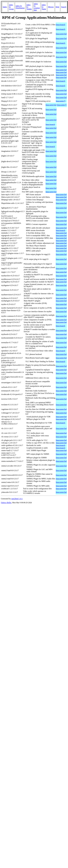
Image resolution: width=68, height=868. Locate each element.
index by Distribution (20, 7)
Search (64, 7)
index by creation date (37, 7)
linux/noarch (61, 25)
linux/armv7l (61, 101)
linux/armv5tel (61, 34)
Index (5, 7)
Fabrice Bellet (6, 503)
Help (57, 7)
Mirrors (51, 7)
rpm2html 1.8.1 (17, 499)
